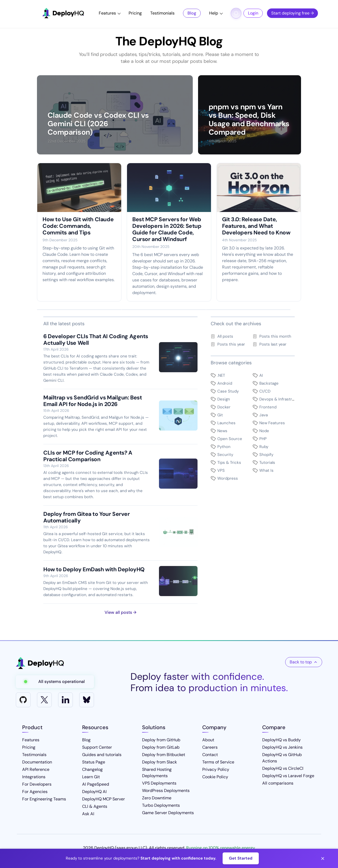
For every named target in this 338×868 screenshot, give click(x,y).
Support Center (97, 747)
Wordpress (228, 478)
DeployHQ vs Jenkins (282, 747)
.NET (221, 375)
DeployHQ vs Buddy (281, 740)
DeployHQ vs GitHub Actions (282, 758)
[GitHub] (23, 700)
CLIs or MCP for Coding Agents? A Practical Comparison (88, 456)
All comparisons (278, 783)
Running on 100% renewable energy (221, 848)
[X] (44, 700)
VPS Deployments (159, 783)
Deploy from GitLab (161, 747)
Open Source (230, 439)
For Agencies (35, 792)
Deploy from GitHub (161, 740)
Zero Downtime (157, 798)
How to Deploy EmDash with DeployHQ (94, 569)
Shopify (266, 455)
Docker (224, 407)
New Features (272, 423)
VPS (221, 470)
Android (225, 383)
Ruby (264, 447)
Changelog (92, 769)
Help (214, 13)
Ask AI (88, 814)
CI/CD (265, 391)
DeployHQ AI (94, 792)
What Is (266, 470)
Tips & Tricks (229, 463)
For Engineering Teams (44, 799)
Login (253, 13)
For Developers (37, 784)
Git (220, 415)
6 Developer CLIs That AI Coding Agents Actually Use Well (96, 340)
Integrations (34, 777)
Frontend (268, 407)
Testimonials (162, 13)
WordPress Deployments (166, 791)
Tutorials (267, 463)
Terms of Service (218, 762)
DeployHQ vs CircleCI (283, 768)
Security (225, 455)
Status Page (94, 762)
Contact (210, 755)
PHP (263, 439)
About (208, 740)
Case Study (228, 391)
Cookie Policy (215, 777)
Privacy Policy (216, 769)
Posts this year (231, 344)
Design (224, 399)
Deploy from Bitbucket (164, 755)
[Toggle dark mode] (236, 13)
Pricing (135, 13)
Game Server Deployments (168, 813)
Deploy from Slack (159, 762)
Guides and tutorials (102, 755)
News (222, 431)
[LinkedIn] (65, 700)
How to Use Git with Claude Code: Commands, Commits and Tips (78, 226)
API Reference (36, 769)
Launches (226, 423)
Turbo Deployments (161, 805)
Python (224, 447)
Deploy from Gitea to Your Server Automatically (87, 517)
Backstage (269, 383)
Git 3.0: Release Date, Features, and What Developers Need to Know (256, 226)
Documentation (37, 762)
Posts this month (275, 336)
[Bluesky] (87, 700)
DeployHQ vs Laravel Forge (288, 776)
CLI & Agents (95, 806)
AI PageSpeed (96, 784)
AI (261, 375)
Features (107, 13)
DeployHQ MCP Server (104, 799)
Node (264, 431)
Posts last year (273, 344)
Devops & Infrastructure (282, 399)
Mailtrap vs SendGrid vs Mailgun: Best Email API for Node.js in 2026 (93, 401)
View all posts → (120, 612)
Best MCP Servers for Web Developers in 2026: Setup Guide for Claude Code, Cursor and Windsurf (167, 229)
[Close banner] (323, 858)
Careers (210, 747)
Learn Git (91, 777)
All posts (225, 336)
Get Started (241, 858)
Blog (192, 13)
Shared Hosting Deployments (157, 773)
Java (264, 415)
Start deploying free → (292, 13)
